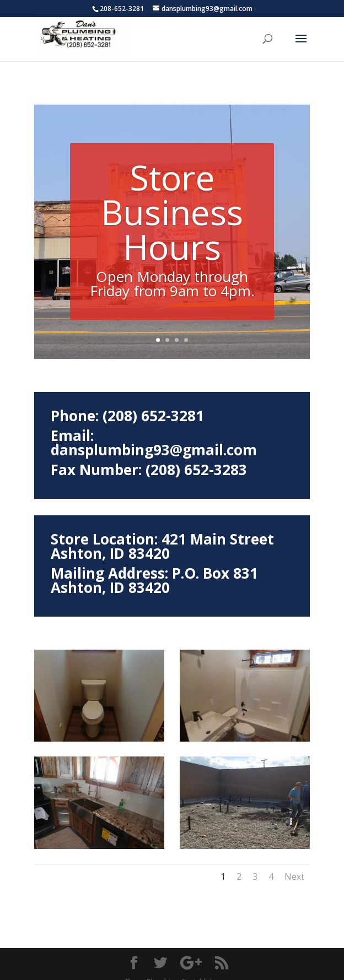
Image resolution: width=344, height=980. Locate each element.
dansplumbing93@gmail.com (154, 433)
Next (294, 860)
